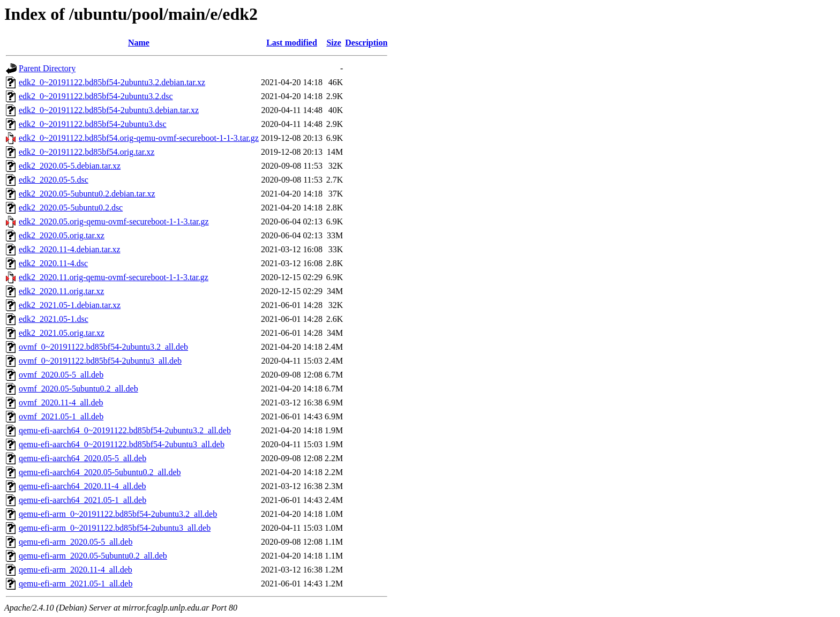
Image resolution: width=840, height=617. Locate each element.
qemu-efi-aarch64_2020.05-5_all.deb (82, 458)
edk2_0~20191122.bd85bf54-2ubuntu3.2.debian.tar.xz (112, 82)
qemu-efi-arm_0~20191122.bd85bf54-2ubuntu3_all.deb (115, 528)
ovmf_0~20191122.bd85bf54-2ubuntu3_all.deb (100, 361)
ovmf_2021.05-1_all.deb (61, 416)
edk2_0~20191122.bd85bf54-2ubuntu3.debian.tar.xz (109, 110)
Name (139, 43)
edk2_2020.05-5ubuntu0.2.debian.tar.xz (87, 194)
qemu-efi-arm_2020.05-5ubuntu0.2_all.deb (93, 556)
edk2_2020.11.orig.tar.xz (61, 291)
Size (334, 43)
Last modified (292, 43)
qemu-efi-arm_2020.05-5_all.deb (76, 542)
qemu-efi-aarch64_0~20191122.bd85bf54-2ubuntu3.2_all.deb (125, 430)
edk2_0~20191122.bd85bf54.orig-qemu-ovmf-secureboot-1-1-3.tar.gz (139, 138)
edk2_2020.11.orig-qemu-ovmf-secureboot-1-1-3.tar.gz (114, 277)
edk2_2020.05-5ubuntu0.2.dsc (71, 208)
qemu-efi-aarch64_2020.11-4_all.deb (82, 486)
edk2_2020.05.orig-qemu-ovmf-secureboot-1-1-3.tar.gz (114, 221)
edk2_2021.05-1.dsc (54, 319)
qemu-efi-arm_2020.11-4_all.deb (76, 570)
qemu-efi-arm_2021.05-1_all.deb (76, 584)
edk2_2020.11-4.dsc (53, 263)
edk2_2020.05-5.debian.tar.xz (70, 166)
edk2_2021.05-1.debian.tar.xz (70, 305)
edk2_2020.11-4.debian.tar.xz (70, 249)
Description (366, 43)
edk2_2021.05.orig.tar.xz (62, 333)
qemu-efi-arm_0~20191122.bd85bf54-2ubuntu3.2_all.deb (118, 514)
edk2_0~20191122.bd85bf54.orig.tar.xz (87, 152)
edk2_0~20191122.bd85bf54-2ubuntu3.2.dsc (96, 96)
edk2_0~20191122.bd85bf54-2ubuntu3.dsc (93, 124)
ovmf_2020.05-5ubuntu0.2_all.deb (78, 389)
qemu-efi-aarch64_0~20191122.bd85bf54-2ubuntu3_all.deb (122, 444)
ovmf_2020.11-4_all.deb (61, 402)
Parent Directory (47, 68)
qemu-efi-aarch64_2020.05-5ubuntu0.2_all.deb (100, 472)
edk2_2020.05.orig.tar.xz (62, 235)
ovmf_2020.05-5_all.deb (61, 375)
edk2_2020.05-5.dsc (54, 180)
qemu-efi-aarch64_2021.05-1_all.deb (82, 500)
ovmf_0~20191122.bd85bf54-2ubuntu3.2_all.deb (103, 347)
